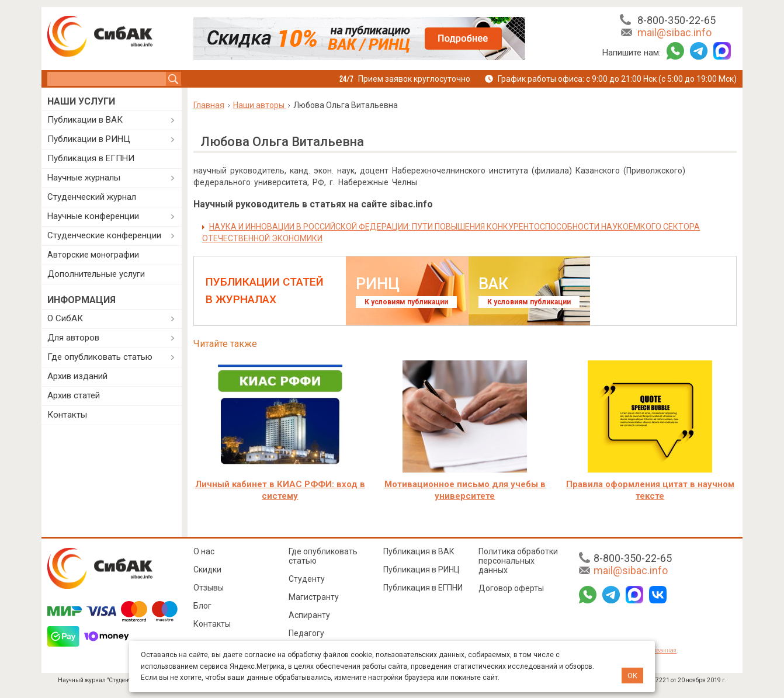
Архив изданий (77, 376)
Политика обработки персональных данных (518, 561)
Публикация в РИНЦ (422, 569)
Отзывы (209, 588)
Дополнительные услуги (96, 274)
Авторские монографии (93, 255)
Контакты (67, 415)
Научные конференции (93, 216)
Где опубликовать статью (100, 357)
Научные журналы (84, 178)
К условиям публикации (406, 302)
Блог (202, 606)
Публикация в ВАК (419, 551)
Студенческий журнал (92, 197)
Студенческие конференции (104, 235)
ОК (632, 676)
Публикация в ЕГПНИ (91, 158)
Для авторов (73, 338)
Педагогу (306, 633)
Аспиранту (309, 615)
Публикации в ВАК (85, 120)
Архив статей (74, 395)
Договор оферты (511, 588)
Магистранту (314, 597)
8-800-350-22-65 (677, 20)
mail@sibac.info (674, 32)
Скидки (207, 569)
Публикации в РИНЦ (89, 139)
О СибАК (65, 318)
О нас (204, 551)
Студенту (307, 579)
